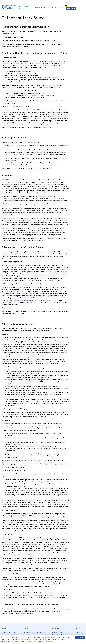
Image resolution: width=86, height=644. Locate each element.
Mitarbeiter (61, 7)
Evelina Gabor (27, 7)
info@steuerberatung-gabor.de (34, 632)
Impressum (80, 632)
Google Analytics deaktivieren (11, 308)
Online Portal (71, 9)
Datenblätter (45, 7)
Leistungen (36, 7)
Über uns (20, 7)
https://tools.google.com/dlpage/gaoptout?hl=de (25, 300)
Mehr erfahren (48, 642)
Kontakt (53, 7)
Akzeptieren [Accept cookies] (80, 637)
